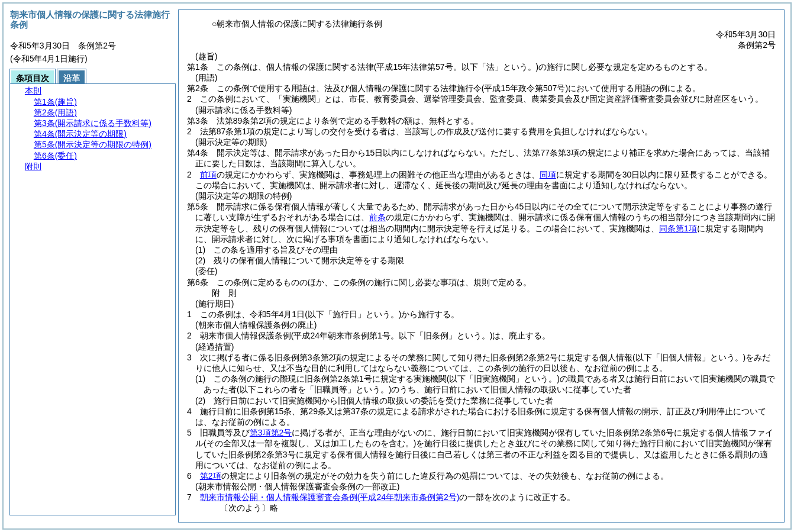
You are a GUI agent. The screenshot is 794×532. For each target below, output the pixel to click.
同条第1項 (678, 228)
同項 (548, 175)
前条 (377, 217)
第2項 (211, 476)
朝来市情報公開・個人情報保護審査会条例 (330, 497)
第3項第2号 (271, 433)
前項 (208, 175)
